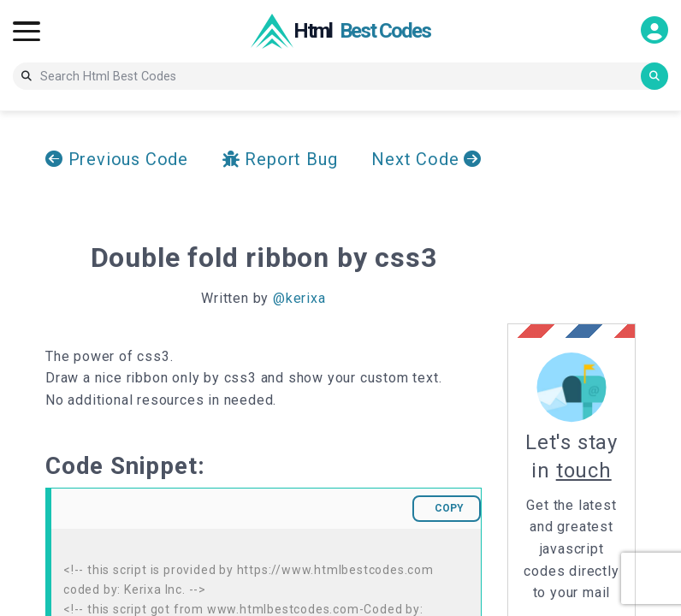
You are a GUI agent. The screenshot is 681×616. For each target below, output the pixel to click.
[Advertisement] (594, 217)
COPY (449, 508)
